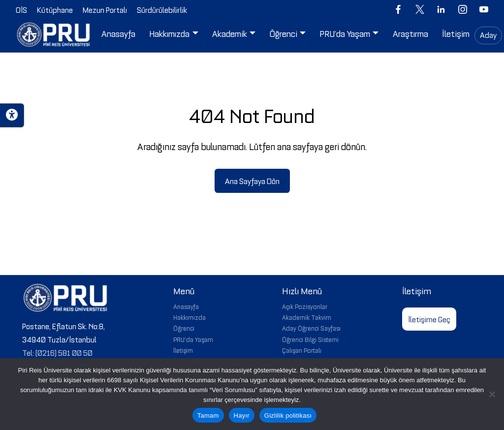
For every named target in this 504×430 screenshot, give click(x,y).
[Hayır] (492, 394)
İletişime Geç (429, 319)
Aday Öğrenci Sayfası (311, 328)
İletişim (183, 350)
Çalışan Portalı (302, 350)
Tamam (208, 415)
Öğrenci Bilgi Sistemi (310, 339)
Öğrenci (184, 328)
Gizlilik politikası (288, 415)
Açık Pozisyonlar (305, 306)
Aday (488, 34)
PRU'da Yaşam (193, 339)
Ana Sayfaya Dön (252, 181)
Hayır (242, 415)
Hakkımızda (189, 317)
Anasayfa (186, 306)
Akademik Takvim (307, 317)
